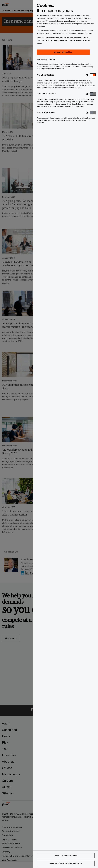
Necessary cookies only (66, 856)
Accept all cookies (63, 52)
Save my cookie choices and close (66, 863)
